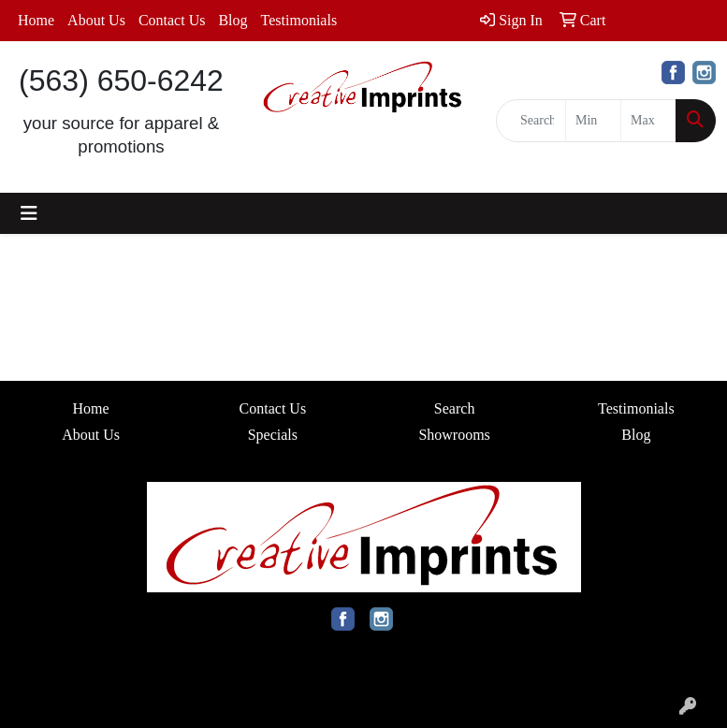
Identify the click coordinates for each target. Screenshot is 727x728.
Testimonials (299, 20)
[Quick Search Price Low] (593, 121)
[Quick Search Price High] (648, 121)
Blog (233, 20)
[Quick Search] (531, 121)
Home (36, 20)
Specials (273, 435)
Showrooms (454, 435)
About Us (96, 20)
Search (455, 408)
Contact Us (172, 20)
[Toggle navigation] (29, 213)
